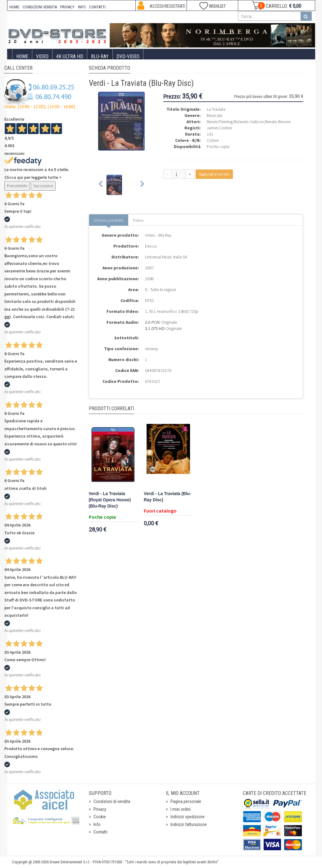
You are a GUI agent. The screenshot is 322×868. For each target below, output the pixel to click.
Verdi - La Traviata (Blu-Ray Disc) (167, 497)
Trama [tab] (138, 220)
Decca (151, 246)
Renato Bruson (278, 122)
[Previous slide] (101, 185)
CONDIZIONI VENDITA (40, 7)
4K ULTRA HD (70, 56)
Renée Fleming (220, 122)
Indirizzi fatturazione (189, 824)
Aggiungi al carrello (214, 174)
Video (42, 56)
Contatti (100, 832)
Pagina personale (186, 801)
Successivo (43, 186)
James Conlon (219, 128)
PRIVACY (67, 7)
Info (97, 824)
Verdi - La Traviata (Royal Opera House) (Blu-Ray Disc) (110, 500)
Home (22, 56)
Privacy (100, 809)
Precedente (17, 186)
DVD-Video (128, 56)
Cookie (100, 817)
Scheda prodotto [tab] (109, 220)
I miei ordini (181, 809)
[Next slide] (142, 185)
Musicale (215, 115)
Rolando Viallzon (249, 122)
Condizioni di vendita (112, 801)
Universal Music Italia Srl (166, 257)
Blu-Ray (100, 56)
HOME (14, 7)
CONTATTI (97, 7)
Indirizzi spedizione (188, 817)
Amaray (152, 349)
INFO (82, 7)
